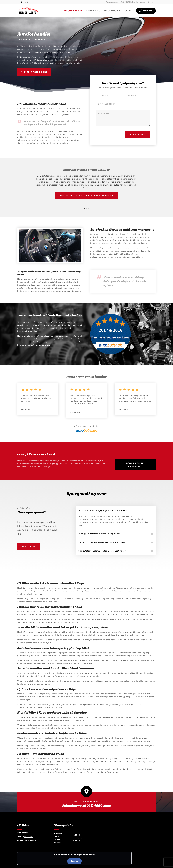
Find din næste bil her (34, 72)
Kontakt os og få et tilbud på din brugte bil (87, 196)
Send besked (138, 135)
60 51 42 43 (24, 2)
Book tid (148, 11)
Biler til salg (93, 11)
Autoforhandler (73, 11)
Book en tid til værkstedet (135, 465)
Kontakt (128, 11)
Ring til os (29, 546)
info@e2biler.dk (30, 840)
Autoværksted (112, 11)
